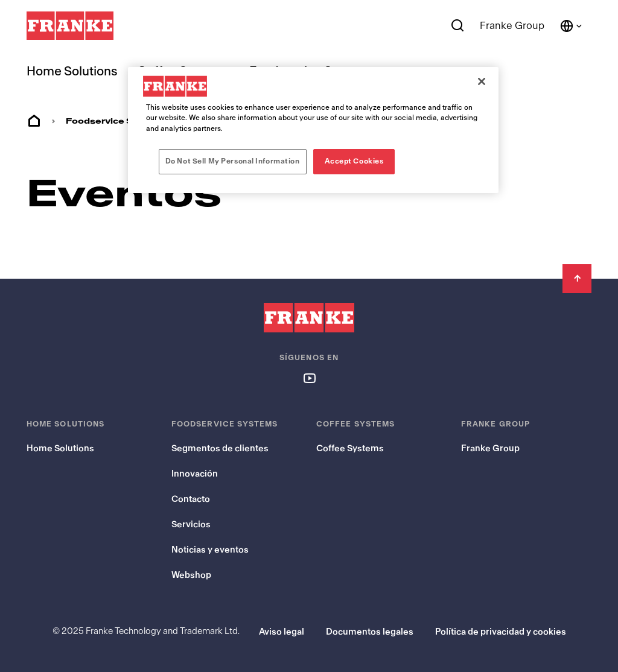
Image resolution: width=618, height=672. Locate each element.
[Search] (458, 26)
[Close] (482, 81)
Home (34, 121)
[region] (313, 130)
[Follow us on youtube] (309, 378)
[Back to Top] (577, 279)
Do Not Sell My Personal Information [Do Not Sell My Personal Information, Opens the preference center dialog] (233, 161)
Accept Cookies (354, 161)
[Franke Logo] (70, 26)
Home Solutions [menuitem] (72, 71)
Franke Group (512, 26)
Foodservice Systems (117, 121)
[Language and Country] (572, 26)
